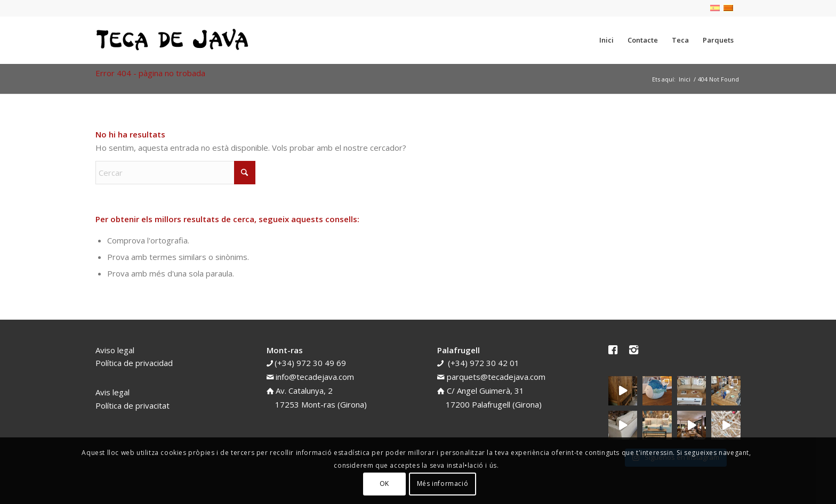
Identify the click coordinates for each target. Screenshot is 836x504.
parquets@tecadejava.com (496, 377)
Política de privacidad (134, 363)
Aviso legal (115, 350)
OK (384, 483)
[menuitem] (606, 40)
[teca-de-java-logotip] (175, 40)
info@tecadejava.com (315, 377)
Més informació (443, 483)
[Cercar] (175, 173)
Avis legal (112, 392)
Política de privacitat (132, 405)
